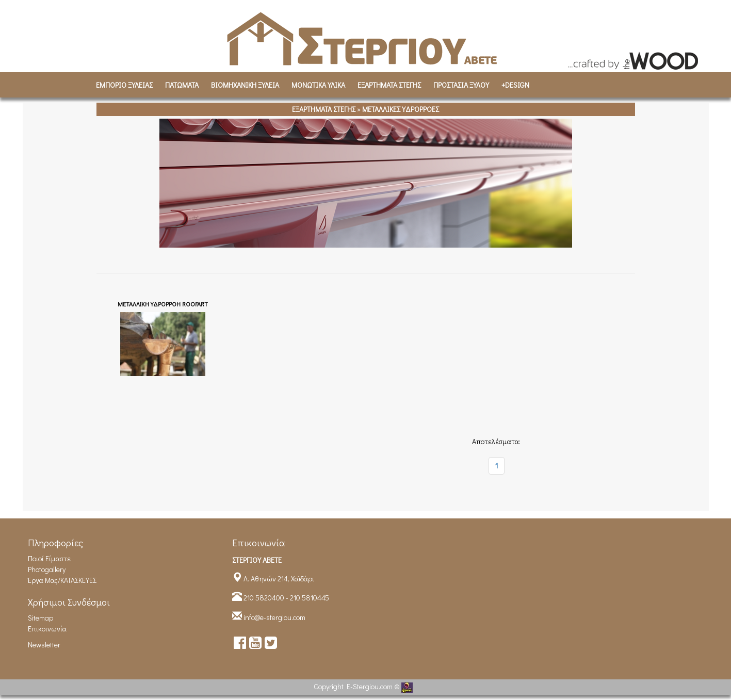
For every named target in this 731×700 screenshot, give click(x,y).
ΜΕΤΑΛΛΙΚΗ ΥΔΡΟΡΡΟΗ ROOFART (163, 304)
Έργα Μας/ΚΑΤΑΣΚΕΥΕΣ (62, 580)
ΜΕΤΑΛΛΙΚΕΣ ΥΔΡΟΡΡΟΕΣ (401, 109)
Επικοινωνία (47, 629)
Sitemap (40, 618)
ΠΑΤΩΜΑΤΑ (182, 85)
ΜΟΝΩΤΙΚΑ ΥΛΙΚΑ (318, 85)
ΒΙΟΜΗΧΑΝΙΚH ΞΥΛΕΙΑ (245, 85)
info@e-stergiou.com (274, 617)
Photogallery (47, 569)
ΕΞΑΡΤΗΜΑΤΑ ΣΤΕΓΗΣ (389, 85)
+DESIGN (515, 85)
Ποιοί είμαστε (49, 558)
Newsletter (44, 645)
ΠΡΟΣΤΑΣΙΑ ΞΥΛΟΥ (461, 85)
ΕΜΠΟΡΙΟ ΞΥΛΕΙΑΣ (124, 85)
